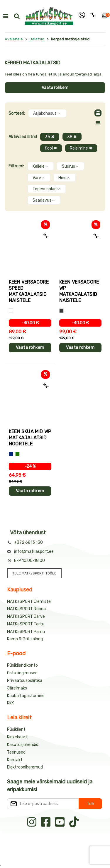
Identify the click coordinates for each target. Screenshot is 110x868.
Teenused (16, 752)
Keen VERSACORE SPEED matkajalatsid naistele (29, 291)
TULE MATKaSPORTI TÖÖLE (34, 573)
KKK (11, 703)
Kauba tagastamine (26, 696)
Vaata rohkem (55, 88)
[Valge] (11, 311)
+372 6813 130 (28, 542)
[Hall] (61, 311)
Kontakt (15, 760)
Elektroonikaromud (25, 767)
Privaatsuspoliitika (25, 681)
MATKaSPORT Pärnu (26, 632)
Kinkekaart (17, 737)
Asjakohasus (47, 113)
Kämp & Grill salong (25, 639)
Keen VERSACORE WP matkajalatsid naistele (79, 291)
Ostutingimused (22, 673)
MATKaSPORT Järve (26, 616)
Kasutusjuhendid (23, 745)
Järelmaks (17, 688)
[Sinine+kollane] (11, 454)
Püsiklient (16, 729)
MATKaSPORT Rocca (26, 609)
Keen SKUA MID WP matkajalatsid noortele (30, 438)
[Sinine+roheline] (17, 454)
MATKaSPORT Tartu (26, 624)
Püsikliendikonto (22, 665)
